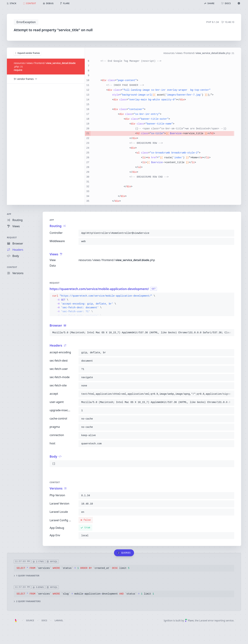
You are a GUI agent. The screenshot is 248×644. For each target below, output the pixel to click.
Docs (44, 620)
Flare (189, 620)
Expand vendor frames (27, 53)
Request (12, 238)
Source (30, 620)
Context (12, 267)
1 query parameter (27, 576)
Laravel (59, 620)
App (9, 214)
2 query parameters (27, 601)
